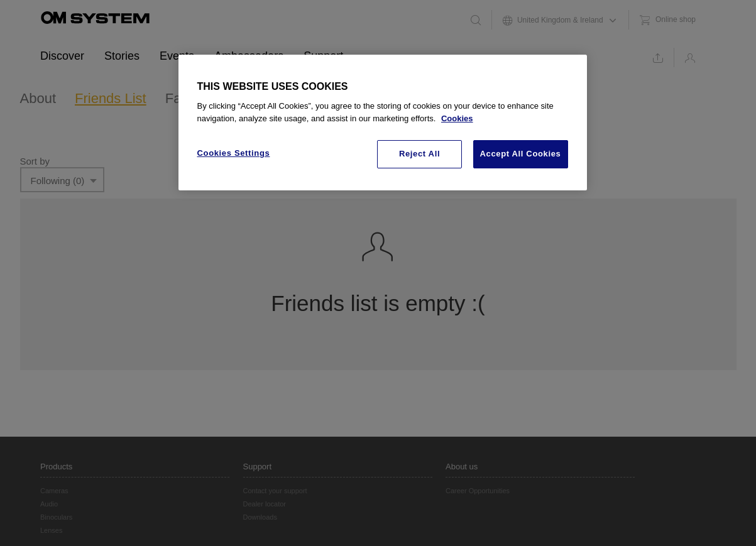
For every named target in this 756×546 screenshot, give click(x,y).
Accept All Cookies (521, 154)
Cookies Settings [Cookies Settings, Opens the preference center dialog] (234, 153)
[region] (383, 123)
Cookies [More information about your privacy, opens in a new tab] (457, 118)
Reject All (419, 154)
